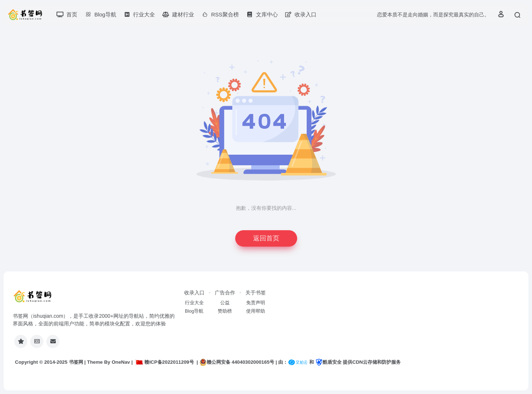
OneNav (121, 362)
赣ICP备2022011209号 (164, 362)
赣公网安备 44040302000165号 (237, 362)
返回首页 (266, 238)
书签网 (76, 362)
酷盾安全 (329, 362)
